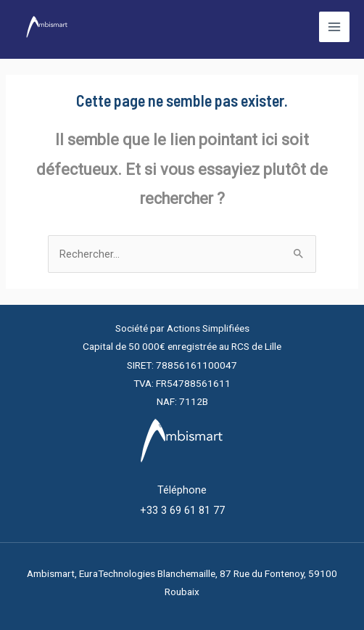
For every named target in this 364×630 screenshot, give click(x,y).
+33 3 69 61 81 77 (182, 510)
